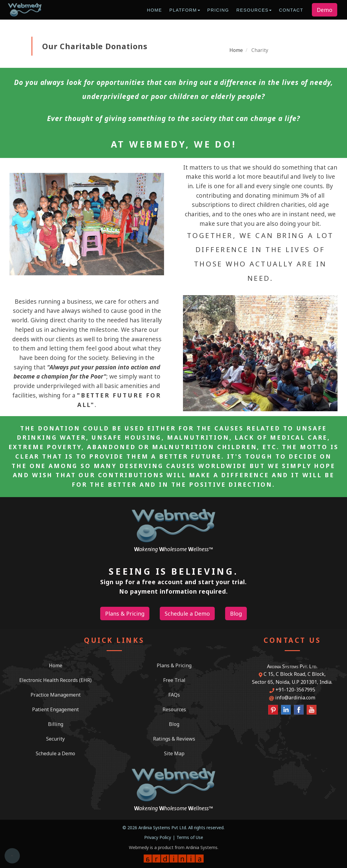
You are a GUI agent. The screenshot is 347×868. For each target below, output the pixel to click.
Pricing (218, 10)
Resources (254, 10)
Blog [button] (236, 613)
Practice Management (56, 695)
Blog (174, 724)
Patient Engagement (55, 709)
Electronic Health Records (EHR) (55, 680)
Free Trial (174, 680)
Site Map (174, 753)
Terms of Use (190, 837)
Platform (184, 10)
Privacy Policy (158, 837)
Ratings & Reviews (174, 739)
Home (155, 10)
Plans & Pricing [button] (125, 613)
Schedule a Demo (55, 753)
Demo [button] (325, 10)
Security (55, 739)
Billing (56, 724)
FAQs (174, 695)
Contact (291, 10)
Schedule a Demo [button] (187, 613)
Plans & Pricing (174, 665)
